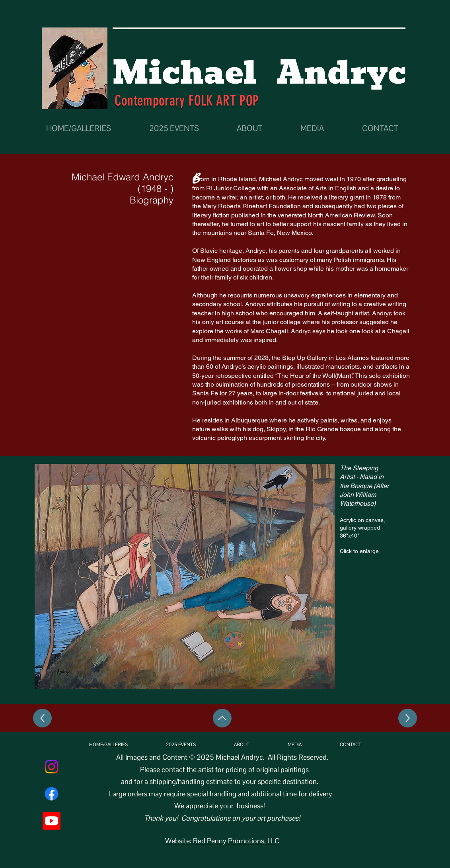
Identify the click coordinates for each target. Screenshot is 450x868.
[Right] (408, 718)
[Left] (42, 718)
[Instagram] (52, 767)
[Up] (222, 718)
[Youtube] (52, 821)
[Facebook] (52, 794)
